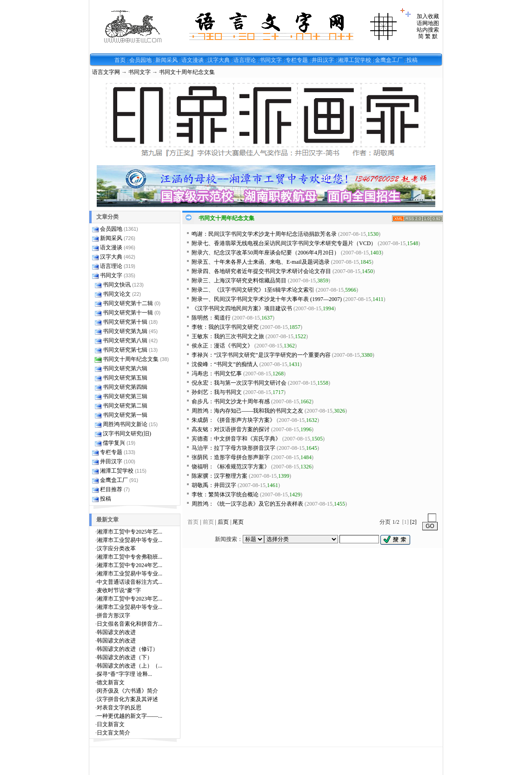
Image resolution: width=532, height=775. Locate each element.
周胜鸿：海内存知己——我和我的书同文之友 (247, 411)
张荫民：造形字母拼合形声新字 (231, 457)
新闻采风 (166, 60)
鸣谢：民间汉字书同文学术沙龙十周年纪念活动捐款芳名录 (264, 234)
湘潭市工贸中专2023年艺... (130, 599)
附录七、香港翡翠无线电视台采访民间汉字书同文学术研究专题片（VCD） (284, 243)
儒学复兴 (114, 443)
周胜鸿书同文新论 (125, 424)
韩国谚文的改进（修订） (127, 649)
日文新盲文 (111, 724)
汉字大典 (219, 60)
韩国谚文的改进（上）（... (130, 666)
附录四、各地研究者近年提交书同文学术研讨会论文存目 (261, 271)
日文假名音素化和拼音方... (130, 624)
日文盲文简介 (113, 733)
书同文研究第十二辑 (128, 303)
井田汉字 (323, 60)
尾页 (238, 522)
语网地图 (428, 23)
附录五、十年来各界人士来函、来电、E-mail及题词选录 (261, 262)
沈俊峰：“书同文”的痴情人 (225, 364)
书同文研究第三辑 (125, 396)
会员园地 (140, 60)
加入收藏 (428, 16)
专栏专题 (297, 60)
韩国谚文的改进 (116, 632)
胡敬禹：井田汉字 (214, 485)
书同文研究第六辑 (125, 368)
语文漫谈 (193, 60)
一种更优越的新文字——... (130, 716)
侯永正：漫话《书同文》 (222, 346)
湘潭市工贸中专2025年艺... (130, 532)
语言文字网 (106, 72)
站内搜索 (428, 30)
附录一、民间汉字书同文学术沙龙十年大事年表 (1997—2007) (267, 299)
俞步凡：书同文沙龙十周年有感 (231, 401)
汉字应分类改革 (116, 548)
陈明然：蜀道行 (211, 318)
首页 (120, 60)
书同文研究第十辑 (125, 322)
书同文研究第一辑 (125, 415)
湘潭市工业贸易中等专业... (130, 540)
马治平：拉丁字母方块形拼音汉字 (233, 448)
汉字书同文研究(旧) (127, 434)
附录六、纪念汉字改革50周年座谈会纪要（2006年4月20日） (266, 253)
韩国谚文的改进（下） (125, 657)
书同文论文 (117, 294)
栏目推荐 (111, 489)
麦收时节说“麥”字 (119, 590)
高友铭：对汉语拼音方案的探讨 (231, 429)
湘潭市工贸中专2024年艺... (130, 565)
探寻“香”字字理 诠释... (124, 674)
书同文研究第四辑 (125, 387)
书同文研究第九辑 (125, 331)
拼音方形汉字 (113, 615)
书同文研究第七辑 (125, 350)
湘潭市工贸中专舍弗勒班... (130, 557)
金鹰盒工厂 (389, 60)
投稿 (412, 60)
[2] (413, 522)
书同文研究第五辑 (125, 378)
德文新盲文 (111, 682)
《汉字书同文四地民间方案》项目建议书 (242, 308)
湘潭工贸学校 (354, 60)
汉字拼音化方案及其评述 (127, 699)
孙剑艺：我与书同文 (217, 392)
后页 (223, 522)
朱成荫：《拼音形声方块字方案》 (233, 420)
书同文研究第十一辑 (128, 313)
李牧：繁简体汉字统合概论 (225, 494)
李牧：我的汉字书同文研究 (225, 327)
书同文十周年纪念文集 (187, 72)
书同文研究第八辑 (125, 341)
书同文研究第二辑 (125, 406)
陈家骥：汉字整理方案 (219, 476)
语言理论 (245, 60)
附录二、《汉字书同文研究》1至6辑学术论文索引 (253, 290)
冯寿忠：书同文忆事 (217, 374)
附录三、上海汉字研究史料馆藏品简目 (239, 281)
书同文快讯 (117, 285)
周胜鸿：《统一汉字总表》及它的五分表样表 (247, 504)
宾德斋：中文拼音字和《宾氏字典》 (236, 439)
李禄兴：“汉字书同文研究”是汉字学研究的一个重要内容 (261, 355)
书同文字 (271, 60)
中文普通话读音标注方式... (130, 582)
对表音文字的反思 (119, 708)
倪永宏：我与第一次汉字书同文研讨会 (239, 383)
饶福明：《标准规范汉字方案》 (231, 467)
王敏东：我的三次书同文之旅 (228, 336)
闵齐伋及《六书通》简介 (127, 691)
